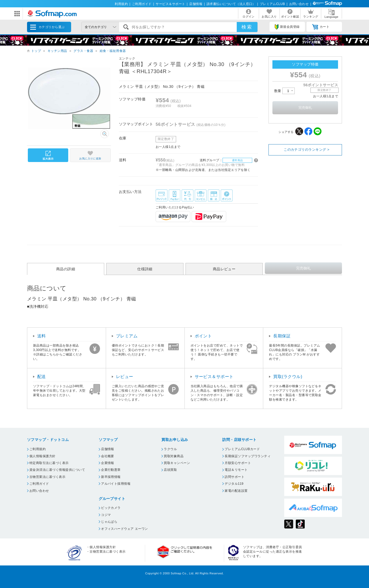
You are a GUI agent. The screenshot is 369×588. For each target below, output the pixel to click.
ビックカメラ (111, 508)
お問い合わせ (299, 4)
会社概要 (108, 456)
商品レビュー (224, 269)
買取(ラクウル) (288, 377)
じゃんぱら (109, 522)
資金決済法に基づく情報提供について (57, 470)
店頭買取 (170, 470)
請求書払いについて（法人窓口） (231, 4)
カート (321, 27)
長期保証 (282, 336)
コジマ (106, 515)
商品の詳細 (66, 269)
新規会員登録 (287, 27)
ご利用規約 (38, 449)
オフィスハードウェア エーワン (125, 529)
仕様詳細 (145, 269)
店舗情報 (196, 4)
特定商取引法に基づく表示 (49, 463)
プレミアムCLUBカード (242, 449)
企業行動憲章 (111, 470)
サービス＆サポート (170, 4)
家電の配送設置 (236, 491)
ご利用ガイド (142, 4)
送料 (42, 336)
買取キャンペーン (177, 463)
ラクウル (170, 449)
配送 (42, 377)
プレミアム (127, 336)
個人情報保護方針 (43, 456)
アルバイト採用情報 (116, 484)
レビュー (125, 377)
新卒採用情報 (111, 477)
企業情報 (108, 463)
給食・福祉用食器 (113, 51)
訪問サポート (234, 477)
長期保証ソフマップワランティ (248, 456)
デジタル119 (234, 484)
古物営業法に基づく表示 (47, 477)
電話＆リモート (236, 470)
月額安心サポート (238, 463)
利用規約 (121, 4)
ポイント (203, 336)
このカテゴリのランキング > (307, 150)
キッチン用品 (57, 51)
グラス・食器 (83, 51)
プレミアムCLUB (272, 4)
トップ (36, 51)
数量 (284, 91)
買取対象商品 (174, 456)
